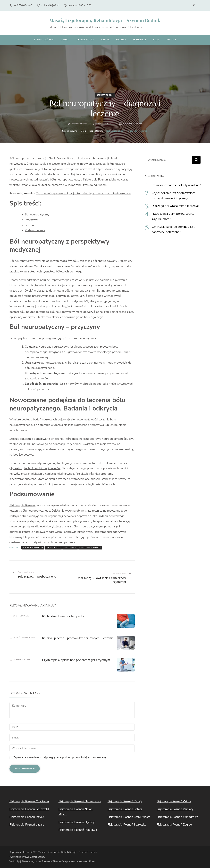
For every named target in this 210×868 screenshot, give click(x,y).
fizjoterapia (43, 425)
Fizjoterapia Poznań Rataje (125, 801)
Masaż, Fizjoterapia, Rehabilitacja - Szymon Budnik (67, 852)
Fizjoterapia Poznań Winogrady (177, 817)
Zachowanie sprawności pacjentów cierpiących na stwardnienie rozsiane (84, 193)
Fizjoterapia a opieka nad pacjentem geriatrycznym (76, 660)
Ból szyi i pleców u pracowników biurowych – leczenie (78, 638)
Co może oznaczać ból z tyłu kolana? (176, 185)
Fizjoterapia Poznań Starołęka (127, 825)
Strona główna (44, 40)
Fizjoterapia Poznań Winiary (175, 809)
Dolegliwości (85, 40)
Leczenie (30, 225)
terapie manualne (85, 463)
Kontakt (171, 40)
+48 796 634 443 (23, 5)
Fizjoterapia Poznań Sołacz (125, 809)
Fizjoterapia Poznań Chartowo (29, 801)
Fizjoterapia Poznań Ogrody (77, 822)
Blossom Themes (52, 861)
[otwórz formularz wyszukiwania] (194, 5)
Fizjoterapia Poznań (22, 505)
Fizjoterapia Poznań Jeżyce (27, 817)
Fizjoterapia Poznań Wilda (174, 801)
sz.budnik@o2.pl (50, 5)
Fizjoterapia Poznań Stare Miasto (129, 817)
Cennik (105, 40)
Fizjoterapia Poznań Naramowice (80, 801)
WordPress (89, 861)
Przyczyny (31, 220)
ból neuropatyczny (33, 548)
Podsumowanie (35, 230)
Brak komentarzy (133, 124)
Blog (156, 40)
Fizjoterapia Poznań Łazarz (27, 825)
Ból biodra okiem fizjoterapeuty (63, 616)
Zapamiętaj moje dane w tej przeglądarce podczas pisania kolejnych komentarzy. (60, 757)
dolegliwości (53, 548)
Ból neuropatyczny (37, 214)
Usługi (65, 40)
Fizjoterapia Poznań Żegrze (174, 825)
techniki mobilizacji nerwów (42, 468)
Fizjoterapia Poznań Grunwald (29, 809)
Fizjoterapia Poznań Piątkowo (78, 830)
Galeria (121, 40)
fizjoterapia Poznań (95, 180)
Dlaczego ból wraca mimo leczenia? (175, 206)
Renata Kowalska (79, 124)
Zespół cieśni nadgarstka (42, 384)
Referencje (140, 40)
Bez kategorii (105, 95)
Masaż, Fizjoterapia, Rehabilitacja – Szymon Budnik (105, 20)
